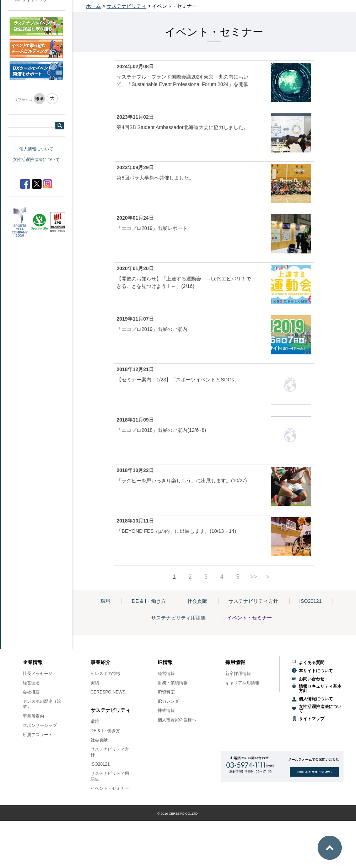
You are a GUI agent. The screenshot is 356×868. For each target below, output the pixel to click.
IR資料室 (166, 692)
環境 (106, 601)
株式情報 (166, 711)
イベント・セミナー (249, 618)
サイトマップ (312, 719)
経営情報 (166, 674)
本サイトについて (316, 671)
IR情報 (165, 662)
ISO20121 (310, 601)
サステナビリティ (126, 6)
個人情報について (36, 149)
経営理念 (31, 683)
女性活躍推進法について (36, 160)
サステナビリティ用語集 (178, 618)
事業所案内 (33, 716)
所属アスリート (38, 735)
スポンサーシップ (40, 725)
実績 (95, 683)
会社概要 (31, 692)
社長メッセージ (38, 674)
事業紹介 (101, 662)
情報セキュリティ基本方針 (320, 688)
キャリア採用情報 (242, 683)
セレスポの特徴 (106, 674)
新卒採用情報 (238, 674)
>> (254, 577)
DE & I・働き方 (149, 601)
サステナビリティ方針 (253, 601)
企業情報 (33, 662)
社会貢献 (197, 601)
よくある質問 (312, 663)
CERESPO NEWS (108, 692)
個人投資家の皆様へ (177, 720)
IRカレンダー (171, 701)
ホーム (93, 6)
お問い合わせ (312, 679)
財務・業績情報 (173, 683)
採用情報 (235, 662)
